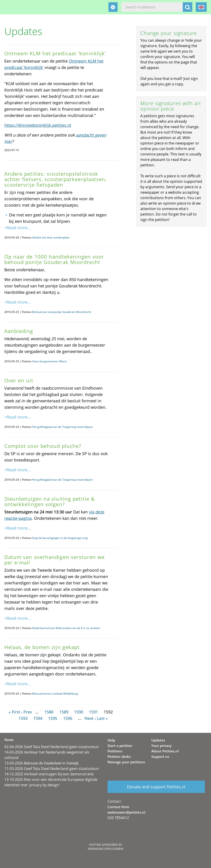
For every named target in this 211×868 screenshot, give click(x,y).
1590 (79, 712)
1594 (38, 718)
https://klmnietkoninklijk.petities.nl (38, 125)
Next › (90, 718)
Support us (160, 756)
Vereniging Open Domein (105, 849)
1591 (93, 712)
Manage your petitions (126, 762)
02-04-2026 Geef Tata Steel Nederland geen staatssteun (52, 747)
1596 (68, 718)
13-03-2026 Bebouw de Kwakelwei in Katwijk (41, 763)
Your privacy (161, 746)
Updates (158, 740)
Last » (102, 718)
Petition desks (119, 756)
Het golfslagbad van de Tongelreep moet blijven (62, 427)
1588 (49, 712)
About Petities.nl (165, 751)
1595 (53, 718)
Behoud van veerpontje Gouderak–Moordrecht (62, 312)
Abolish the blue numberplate (51, 237)
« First (14, 712)
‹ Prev (27, 712)
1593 (23, 718)
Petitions (115, 751)
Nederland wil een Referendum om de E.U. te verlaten (66, 628)
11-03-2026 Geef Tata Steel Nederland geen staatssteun (52, 769)
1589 (64, 712)
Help (111, 740)
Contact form (118, 807)
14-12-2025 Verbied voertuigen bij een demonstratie (49, 774)
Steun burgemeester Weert (49, 361)
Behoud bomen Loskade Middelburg (55, 694)
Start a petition (120, 746)
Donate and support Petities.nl (156, 787)
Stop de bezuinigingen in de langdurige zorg (60, 538)
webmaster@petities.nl (126, 812)
